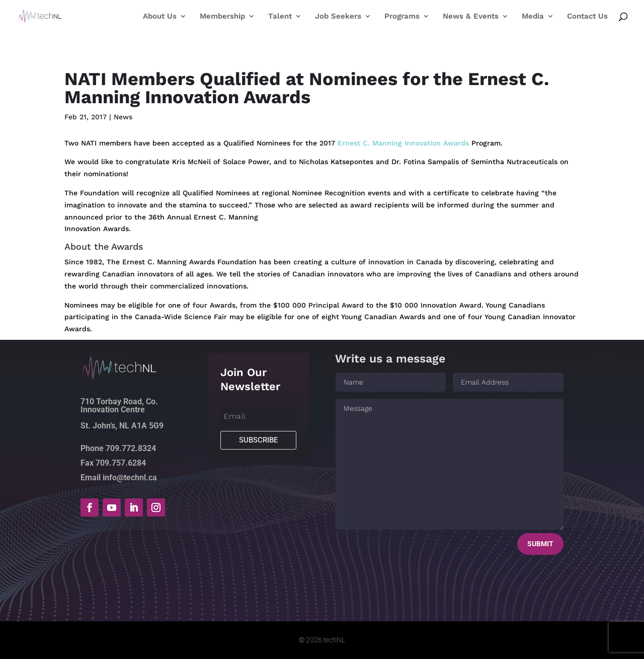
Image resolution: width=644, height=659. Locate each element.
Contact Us (587, 17)
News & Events (471, 17)
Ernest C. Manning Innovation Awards (403, 143)
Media (533, 17)
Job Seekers (338, 17)
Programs (402, 17)
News (123, 117)
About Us (160, 17)
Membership (222, 17)
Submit (540, 544)
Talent (280, 17)
